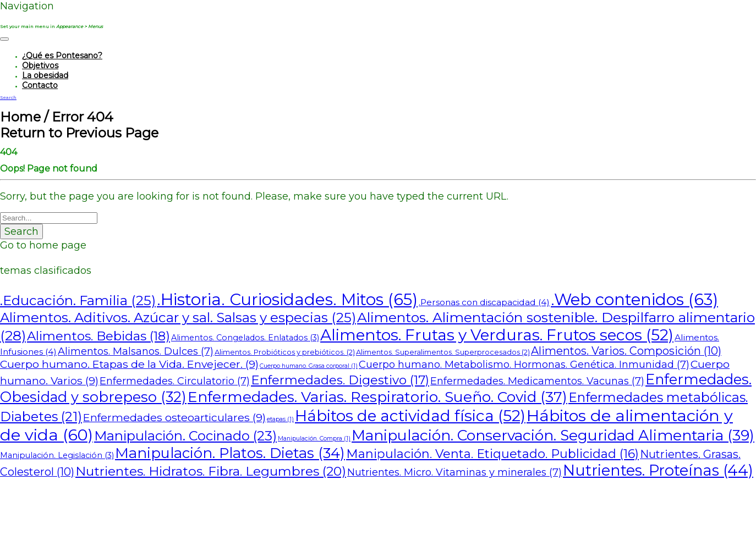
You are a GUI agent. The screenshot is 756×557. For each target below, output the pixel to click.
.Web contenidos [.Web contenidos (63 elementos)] (634, 299)
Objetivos (40, 65)
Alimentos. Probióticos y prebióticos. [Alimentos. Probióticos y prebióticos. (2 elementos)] (285, 352)
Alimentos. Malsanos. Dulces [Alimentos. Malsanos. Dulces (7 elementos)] (136, 351)
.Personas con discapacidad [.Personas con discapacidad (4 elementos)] (484, 302)
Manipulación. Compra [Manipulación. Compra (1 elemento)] (314, 439)
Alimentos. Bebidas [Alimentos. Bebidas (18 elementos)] (98, 336)
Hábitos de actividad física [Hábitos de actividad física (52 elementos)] (410, 416)
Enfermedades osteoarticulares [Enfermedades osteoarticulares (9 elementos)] (174, 417)
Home (20, 117)
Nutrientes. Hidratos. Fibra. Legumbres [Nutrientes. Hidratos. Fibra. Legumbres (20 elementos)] (211, 471)
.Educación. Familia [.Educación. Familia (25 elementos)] (78, 300)
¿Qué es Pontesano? (62, 56)
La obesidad (45, 75)
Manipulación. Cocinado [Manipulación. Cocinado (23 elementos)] (185, 436)
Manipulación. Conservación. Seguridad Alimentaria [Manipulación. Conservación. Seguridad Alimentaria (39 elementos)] (553, 435)
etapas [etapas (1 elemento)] (280, 419)
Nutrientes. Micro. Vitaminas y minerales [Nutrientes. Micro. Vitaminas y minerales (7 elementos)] (454, 472)
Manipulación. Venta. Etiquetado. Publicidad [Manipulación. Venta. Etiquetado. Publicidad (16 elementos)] (492, 454)
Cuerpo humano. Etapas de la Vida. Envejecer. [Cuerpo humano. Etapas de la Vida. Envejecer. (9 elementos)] (129, 364)
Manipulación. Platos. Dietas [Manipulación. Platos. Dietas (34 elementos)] (230, 453)
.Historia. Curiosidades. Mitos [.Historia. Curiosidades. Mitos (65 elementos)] (287, 299)
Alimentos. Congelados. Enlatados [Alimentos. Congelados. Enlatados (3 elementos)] (245, 338)
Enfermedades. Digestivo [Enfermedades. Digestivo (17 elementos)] (340, 380)
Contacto (40, 85)
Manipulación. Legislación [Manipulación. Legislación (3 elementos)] (57, 455)
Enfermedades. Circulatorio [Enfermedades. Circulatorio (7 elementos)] (175, 381)
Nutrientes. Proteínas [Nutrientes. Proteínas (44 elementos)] (658, 470)
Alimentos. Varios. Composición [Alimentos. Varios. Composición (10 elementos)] (626, 351)
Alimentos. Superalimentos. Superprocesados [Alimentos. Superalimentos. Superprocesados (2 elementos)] (443, 352)
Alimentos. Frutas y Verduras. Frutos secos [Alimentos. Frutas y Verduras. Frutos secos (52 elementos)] (497, 335)
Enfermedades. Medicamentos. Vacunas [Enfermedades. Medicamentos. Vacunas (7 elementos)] (537, 381)
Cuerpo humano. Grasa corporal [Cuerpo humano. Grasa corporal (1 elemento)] (309, 366)
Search (21, 231)
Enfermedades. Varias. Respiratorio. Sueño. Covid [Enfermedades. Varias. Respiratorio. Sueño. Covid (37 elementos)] (377, 397)
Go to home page (43, 245)
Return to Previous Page (79, 133)
